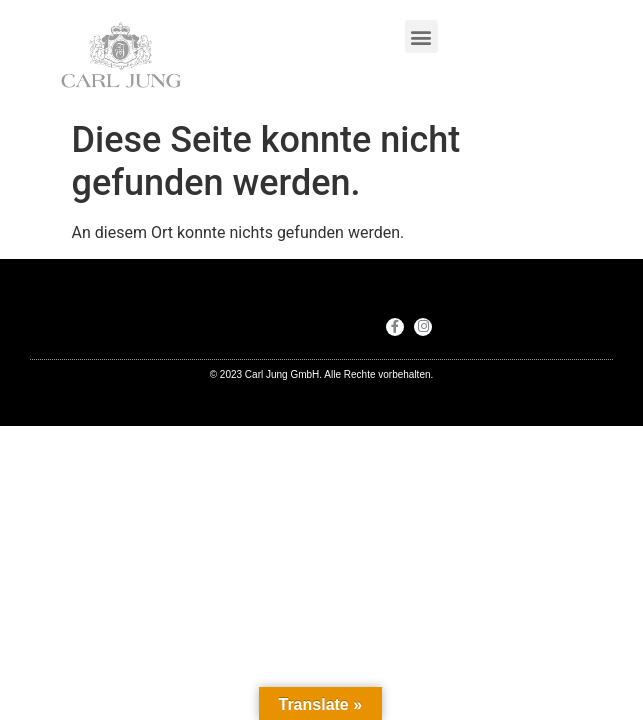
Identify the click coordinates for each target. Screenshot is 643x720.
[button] (421, 36)
